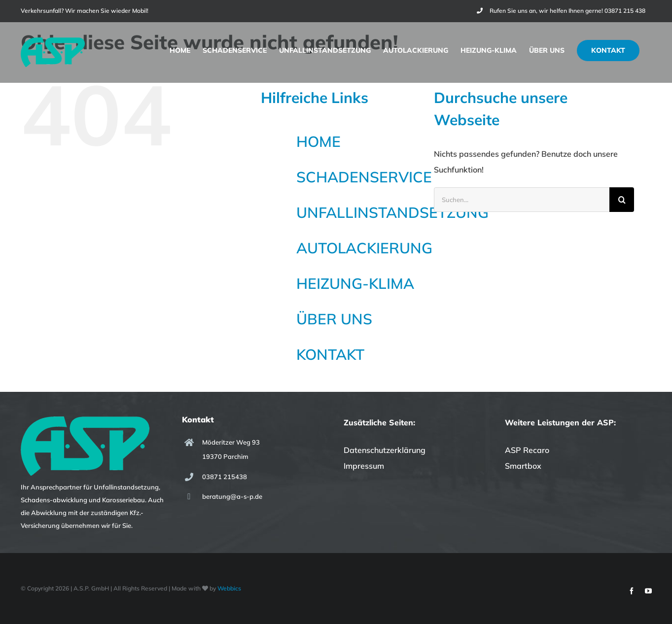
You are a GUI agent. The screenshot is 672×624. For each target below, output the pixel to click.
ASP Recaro (527, 450)
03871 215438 (225, 477)
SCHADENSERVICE (364, 177)
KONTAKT (330, 354)
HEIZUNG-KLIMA (355, 283)
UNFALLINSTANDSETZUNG (392, 212)
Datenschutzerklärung (385, 450)
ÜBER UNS (334, 319)
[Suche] (622, 200)
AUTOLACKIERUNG (364, 248)
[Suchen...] (522, 200)
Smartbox (523, 466)
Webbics (229, 588)
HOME (318, 141)
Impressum (364, 466)
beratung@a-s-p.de (232, 496)
